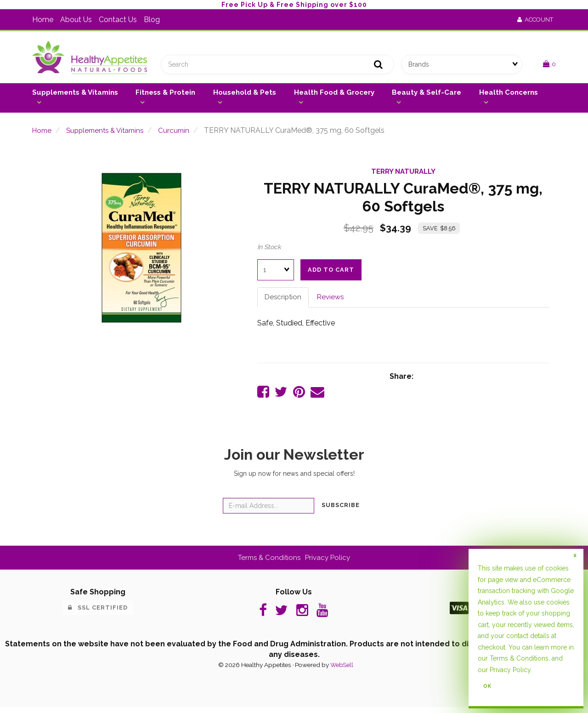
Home (43, 20)
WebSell (342, 671)
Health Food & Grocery (334, 96)
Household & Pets (245, 96)
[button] (549, 66)
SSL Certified (98, 612)
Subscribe (341, 510)
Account (535, 20)
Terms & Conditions (268, 562)
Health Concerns (509, 96)
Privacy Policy (330, 562)
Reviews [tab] (333, 300)
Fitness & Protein (165, 96)
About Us (76, 20)
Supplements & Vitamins (75, 96)
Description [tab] (284, 300)
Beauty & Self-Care (427, 96)
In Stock (269, 250)
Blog (152, 20)
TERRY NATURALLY (403, 174)
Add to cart (331, 273)
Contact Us (118, 20)
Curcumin (182, 134)
